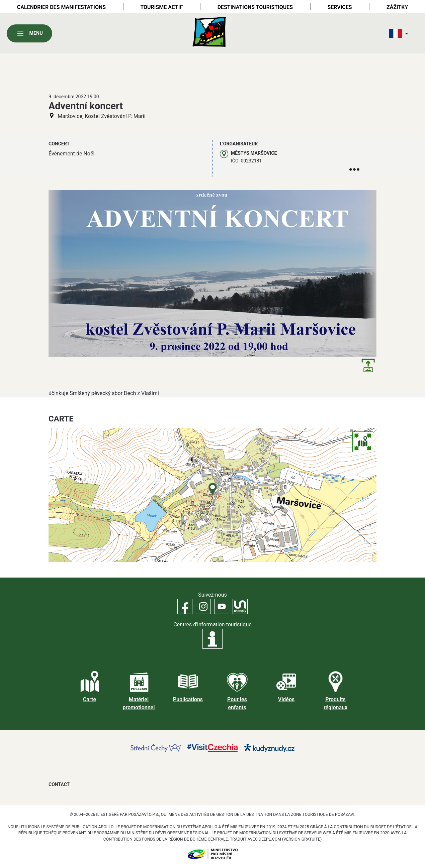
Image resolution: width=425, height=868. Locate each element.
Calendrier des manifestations (61, 7)
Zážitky (397, 7)
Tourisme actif (161, 7)
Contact (59, 784)
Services (339, 7)
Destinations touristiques (255, 7)
